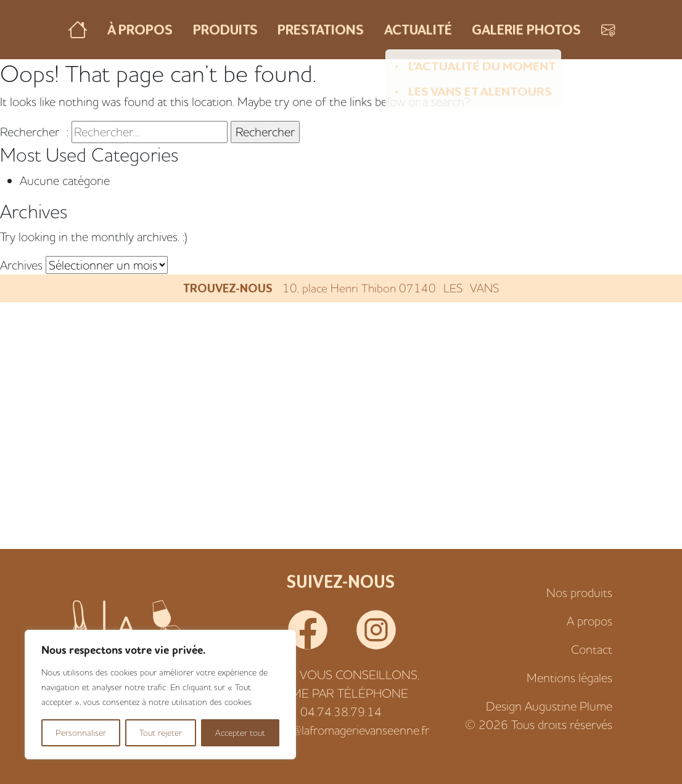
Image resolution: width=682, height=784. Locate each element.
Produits (225, 29)
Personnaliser (81, 733)
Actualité (418, 29)
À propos (140, 29)
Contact (592, 649)
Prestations (321, 29)
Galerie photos (526, 29)
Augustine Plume (569, 706)
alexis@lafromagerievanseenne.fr (347, 730)
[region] (160, 695)
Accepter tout (240, 733)
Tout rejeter (161, 733)
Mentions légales (569, 678)
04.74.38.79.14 (341, 712)
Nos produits (579, 592)
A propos (590, 621)
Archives (21, 265)
